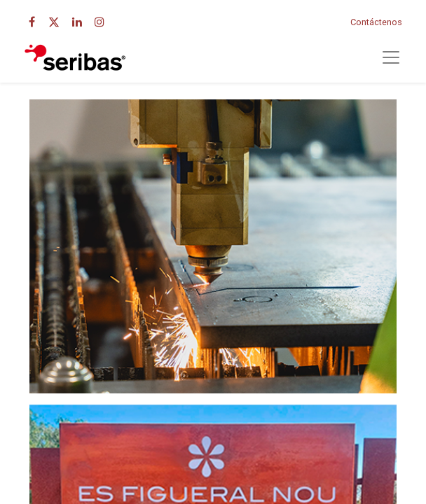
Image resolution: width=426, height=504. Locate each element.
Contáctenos (376, 22)
